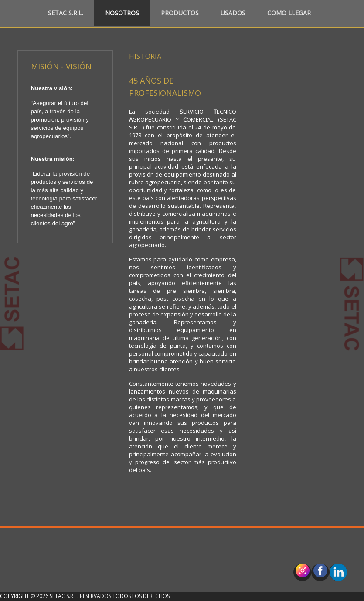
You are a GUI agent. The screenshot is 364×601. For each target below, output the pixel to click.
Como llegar (289, 13)
